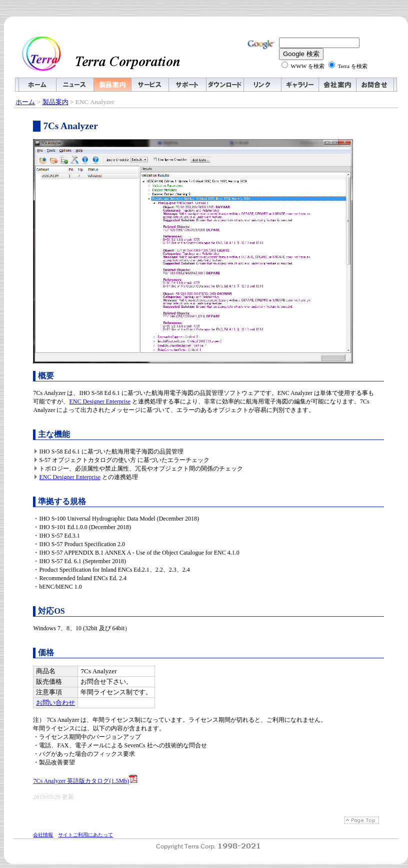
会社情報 (43, 835)
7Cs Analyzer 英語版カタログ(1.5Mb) (85, 781)
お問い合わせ (55, 703)
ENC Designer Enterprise (100, 401)
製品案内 (55, 102)
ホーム (25, 102)
